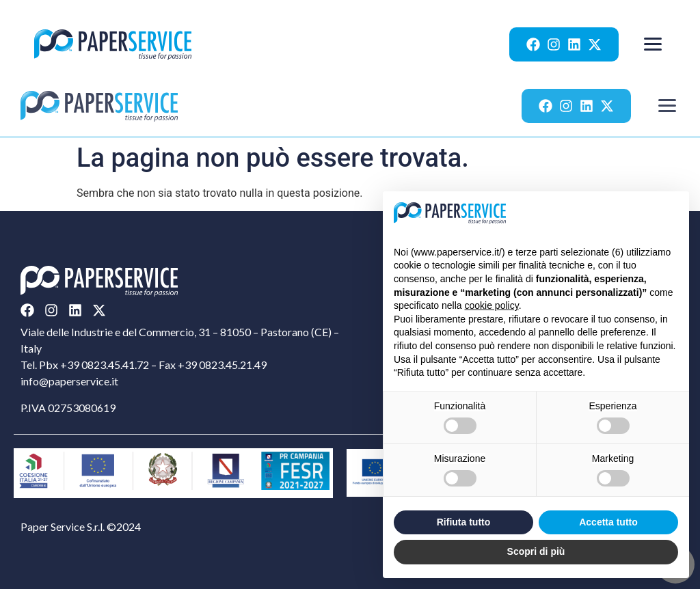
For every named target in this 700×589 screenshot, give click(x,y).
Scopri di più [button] (536, 551)
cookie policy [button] (492, 305)
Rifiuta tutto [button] (464, 522)
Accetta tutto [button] (608, 522)
